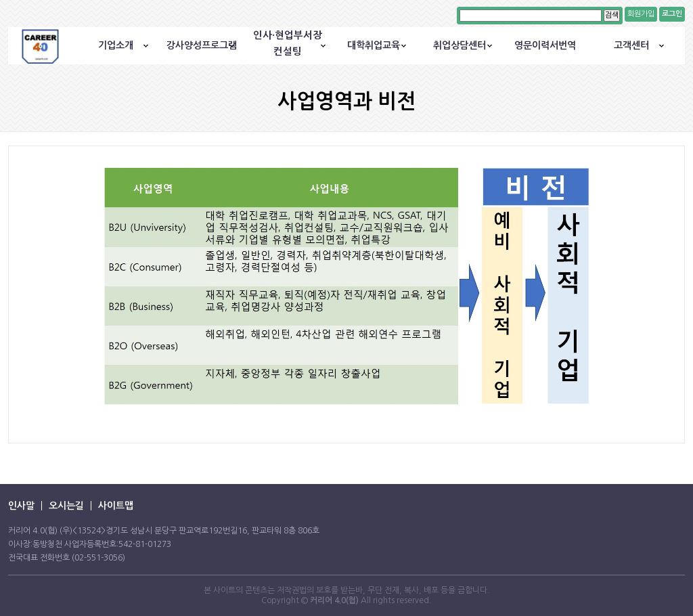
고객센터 (631, 45)
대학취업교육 (374, 45)
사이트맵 (116, 506)
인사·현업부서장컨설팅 (288, 43)
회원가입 (641, 14)
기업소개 (116, 45)
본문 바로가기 (0, 0)
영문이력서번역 (545, 45)
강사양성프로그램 (202, 45)
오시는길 (66, 506)
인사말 (21, 506)
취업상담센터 (460, 45)
